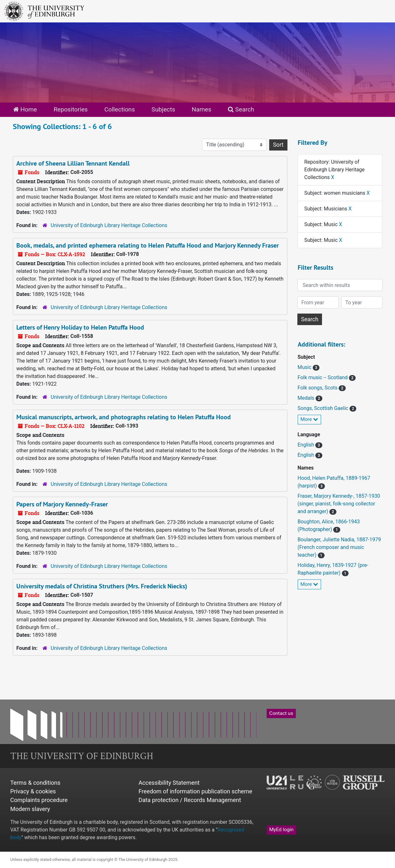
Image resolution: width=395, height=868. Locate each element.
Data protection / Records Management (190, 800)
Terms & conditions (35, 783)
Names (202, 109)
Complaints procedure (39, 800)
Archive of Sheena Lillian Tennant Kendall (73, 163)
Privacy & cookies (33, 791)
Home (25, 109)
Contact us (281, 713)
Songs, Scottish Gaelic (324, 408)
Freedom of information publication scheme (195, 791)
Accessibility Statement (169, 783)
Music (305, 367)
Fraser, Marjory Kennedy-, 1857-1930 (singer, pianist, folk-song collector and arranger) (339, 504)
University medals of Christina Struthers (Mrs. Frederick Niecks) (102, 586)
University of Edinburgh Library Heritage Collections (109, 225)
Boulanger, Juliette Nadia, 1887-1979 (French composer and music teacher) (339, 547)
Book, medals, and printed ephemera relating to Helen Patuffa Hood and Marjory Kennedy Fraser (148, 245)
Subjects (163, 109)
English (307, 445)
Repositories (71, 109)
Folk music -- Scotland (323, 377)
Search (241, 109)
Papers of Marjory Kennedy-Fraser (62, 504)
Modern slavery (30, 809)
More (310, 419)
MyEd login (281, 830)
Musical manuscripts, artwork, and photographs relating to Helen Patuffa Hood (124, 417)
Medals (307, 398)
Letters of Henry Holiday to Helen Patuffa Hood (80, 327)
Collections (120, 109)
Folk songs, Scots (318, 388)
